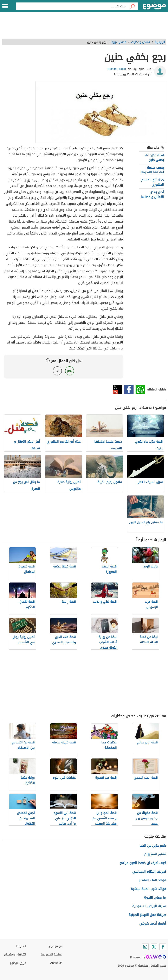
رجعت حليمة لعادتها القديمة (152, 170)
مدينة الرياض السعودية (149, 906)
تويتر (118, 389)
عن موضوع (56, 946)
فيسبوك (129, 389)
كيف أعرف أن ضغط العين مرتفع (143, 863)
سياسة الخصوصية (51, 955)
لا (57, 371)
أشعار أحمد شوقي (153, 923)
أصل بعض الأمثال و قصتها (152, 194)
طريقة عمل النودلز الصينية (147, 915)
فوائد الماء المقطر (153, 880)
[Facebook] (163, 947)
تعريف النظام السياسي (149, 872)
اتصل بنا (21, 946)
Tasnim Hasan (117, 69)
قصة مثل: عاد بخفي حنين (154, 158)
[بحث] (132, 6)
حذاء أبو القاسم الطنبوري (153, 182)
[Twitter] (154, 947)
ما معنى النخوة (155, 897)
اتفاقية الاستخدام (15, 955)
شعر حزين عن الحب (153, 846)
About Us (56, 963)
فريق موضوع (18, 963)
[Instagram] (145, 947)
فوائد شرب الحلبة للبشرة (148, 889)
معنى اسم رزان (155, 854)
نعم (70, 371)
